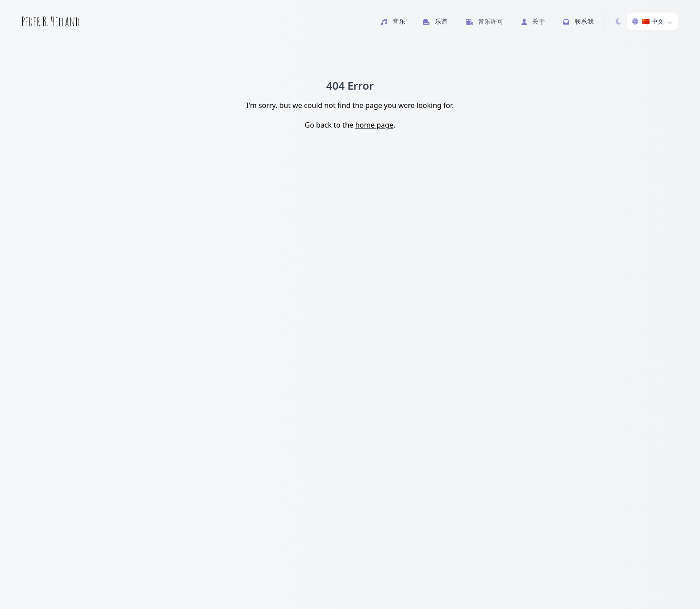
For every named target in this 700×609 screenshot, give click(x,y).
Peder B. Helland (51, 21)
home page (374, 125)
